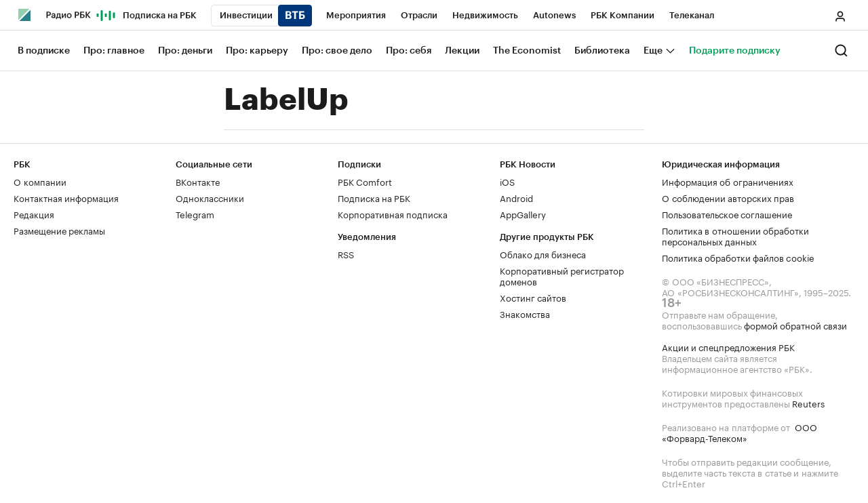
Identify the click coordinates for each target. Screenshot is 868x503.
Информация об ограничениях (728, 181)
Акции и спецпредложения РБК (728, 346)
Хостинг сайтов (533, 297)
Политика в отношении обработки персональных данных (735, 235)
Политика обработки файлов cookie (738, 257)
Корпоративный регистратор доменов (562, 275)
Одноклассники (210, 197)
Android (516, 197)
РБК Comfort (365, 181)
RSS (346, 254)
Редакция (34, 214)
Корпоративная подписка (393, 214)
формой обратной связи (795, 325)
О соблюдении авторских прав (728, 197)
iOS (507, 181)
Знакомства (525, 313)
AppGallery (523, 214)
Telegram (195, 214)
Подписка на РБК (374, 197)
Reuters (808, 403)
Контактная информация (66, 197)
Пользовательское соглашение (727, 214)
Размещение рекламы (59, 230)
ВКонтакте (198, 181)
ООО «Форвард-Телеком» (739, 432)
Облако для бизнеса (543, 254)
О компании (40, 181)
